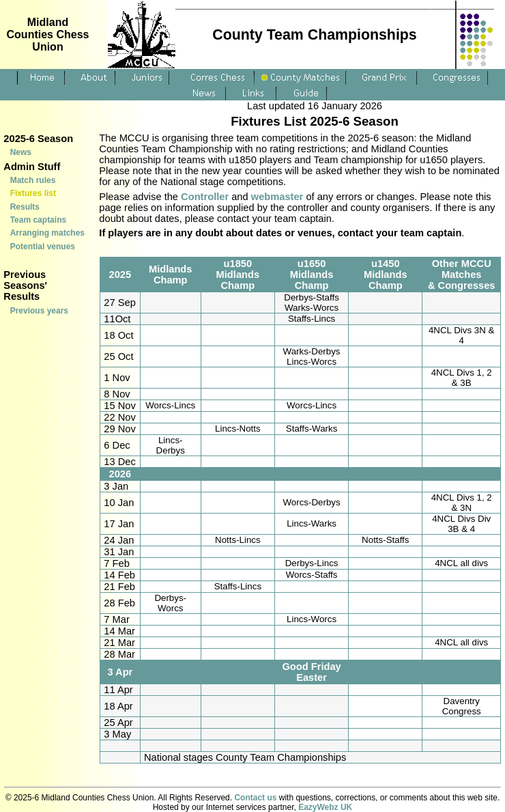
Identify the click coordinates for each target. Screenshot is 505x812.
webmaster (277, 197)
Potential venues (43, 247)
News (21, 152)
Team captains (38, 220)
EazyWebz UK (325, 807)
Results (25, 207)
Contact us (255, 798)
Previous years (39, 311)
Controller (205, 197)
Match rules (33, 180)
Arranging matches (47, 233)
